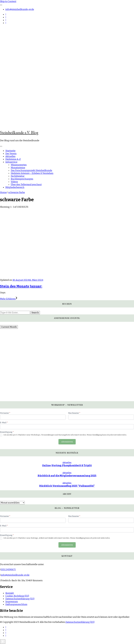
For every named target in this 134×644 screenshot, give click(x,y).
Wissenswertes (19, 165)
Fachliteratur (18, 176)
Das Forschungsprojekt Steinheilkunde (31, 170)
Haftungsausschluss (16, 604)
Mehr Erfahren (9, 299)
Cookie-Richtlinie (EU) (17, 596)
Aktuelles (10, 156)
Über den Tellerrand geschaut (26, 185)
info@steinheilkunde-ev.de (20, 9)
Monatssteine (18, 168)
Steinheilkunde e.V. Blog (19, 132)
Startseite (10, 151)
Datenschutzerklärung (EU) (20, 599)
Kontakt (10, 593)
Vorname (5, 413)
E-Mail (4, 423)
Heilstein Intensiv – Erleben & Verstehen (32, 173)
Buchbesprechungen (22, 179)
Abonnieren (67, 442)
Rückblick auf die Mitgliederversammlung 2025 (67, 476)
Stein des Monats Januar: (21, 286)
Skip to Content (8, 1)
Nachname (74, 413)
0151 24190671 (8, 569)
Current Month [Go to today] (9, 327)
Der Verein (11, 154)
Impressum (12, 602)
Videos (14, 182)
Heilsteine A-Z (13, 159)
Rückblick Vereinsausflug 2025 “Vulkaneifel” (67, 486)
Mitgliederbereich (15, 187)
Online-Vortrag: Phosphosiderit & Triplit (67, 465)
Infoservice (11, 162)
